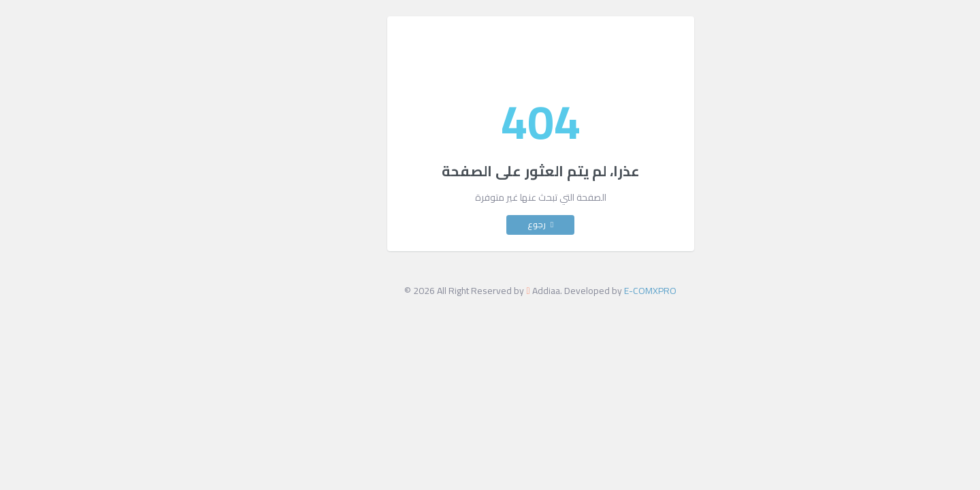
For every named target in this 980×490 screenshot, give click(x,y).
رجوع (490, 224)
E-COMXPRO (600, 291)
